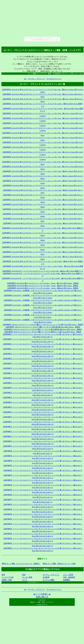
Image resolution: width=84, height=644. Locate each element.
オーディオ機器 (48, 580)
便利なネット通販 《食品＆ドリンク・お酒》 (60, 564)
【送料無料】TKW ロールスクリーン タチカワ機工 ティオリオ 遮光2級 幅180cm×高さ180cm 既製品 (42, 327)
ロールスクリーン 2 (54, 79)
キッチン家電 (27, 577)
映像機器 (67, 580)
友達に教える (42, 597)
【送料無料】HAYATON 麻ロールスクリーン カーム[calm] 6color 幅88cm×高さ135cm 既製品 (43, 286)
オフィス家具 (68, 575)
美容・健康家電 (69, 577)
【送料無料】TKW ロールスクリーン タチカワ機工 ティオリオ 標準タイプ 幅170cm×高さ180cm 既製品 (43, 332)
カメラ (25, 580)
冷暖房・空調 (7, 580)
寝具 (24, 575)
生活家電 (46, 577)
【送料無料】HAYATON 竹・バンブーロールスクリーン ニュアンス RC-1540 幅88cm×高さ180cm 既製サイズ (43, 271)
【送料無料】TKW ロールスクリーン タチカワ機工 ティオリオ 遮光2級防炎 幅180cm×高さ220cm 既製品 (42, 329)
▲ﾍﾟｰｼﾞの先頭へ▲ (42, 594)
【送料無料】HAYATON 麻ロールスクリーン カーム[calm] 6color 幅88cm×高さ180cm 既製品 (43, 288)
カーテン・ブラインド (36, 79)
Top (25, 79)
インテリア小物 (8, 577)
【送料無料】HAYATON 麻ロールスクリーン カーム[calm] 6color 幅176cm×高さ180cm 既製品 (43, 283)
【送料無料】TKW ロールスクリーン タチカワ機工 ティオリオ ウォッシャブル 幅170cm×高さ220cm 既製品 (43, 325)
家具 (3, 575)
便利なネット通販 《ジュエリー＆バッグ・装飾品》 (21, 564)
